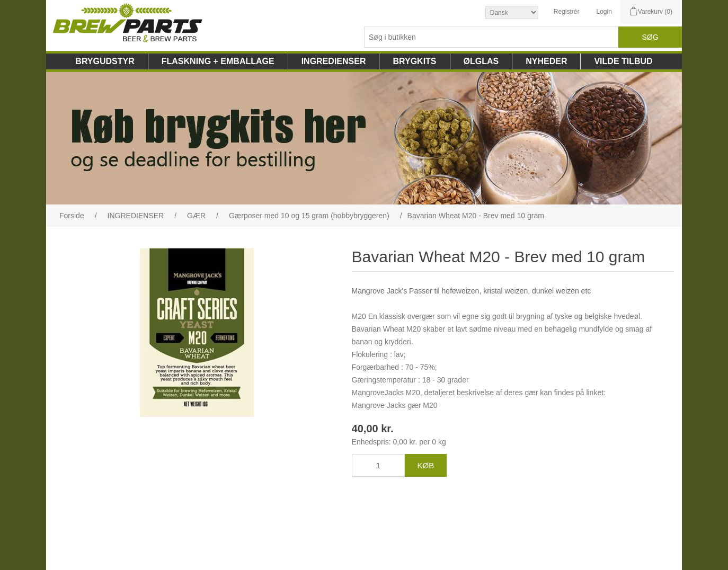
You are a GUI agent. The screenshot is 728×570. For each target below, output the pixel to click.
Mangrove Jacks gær (387, 405)
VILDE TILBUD (623, 61)
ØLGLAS (481, 61)
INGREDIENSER (334, 61)
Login (604, 12)
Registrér (567, 12)
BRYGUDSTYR (105, 61)
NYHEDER (546, 61)
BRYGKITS (414, 61)
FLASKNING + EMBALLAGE (218, 61)
